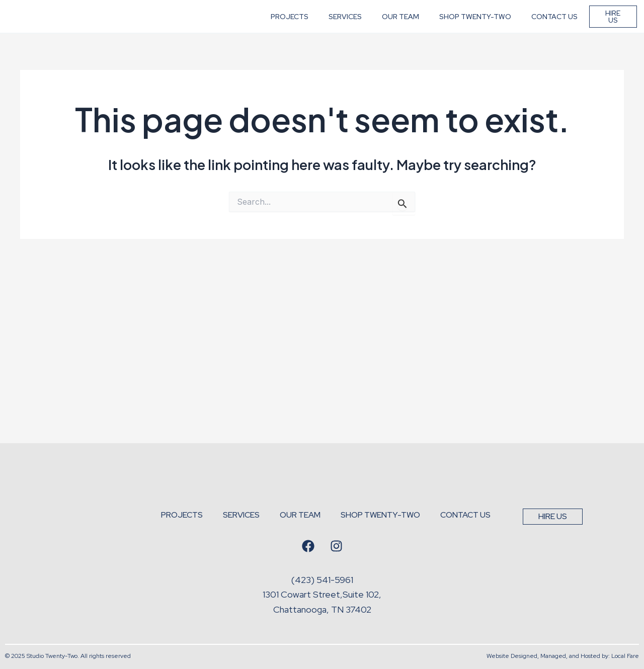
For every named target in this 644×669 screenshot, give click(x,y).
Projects (290, 33)
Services (345, 33)
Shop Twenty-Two (475, 33)
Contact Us (554, 33)
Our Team (400, 33)
